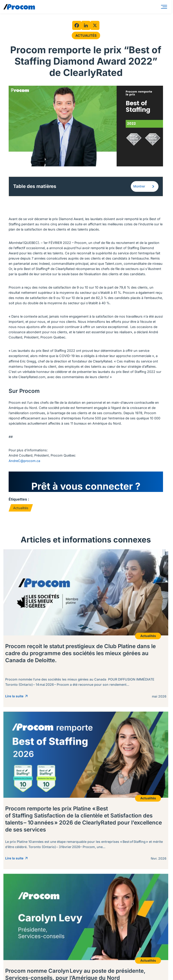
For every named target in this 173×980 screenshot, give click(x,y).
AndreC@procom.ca (24, 461)
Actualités (86, 35)
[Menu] (165, 7)
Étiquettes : (19, 499)
